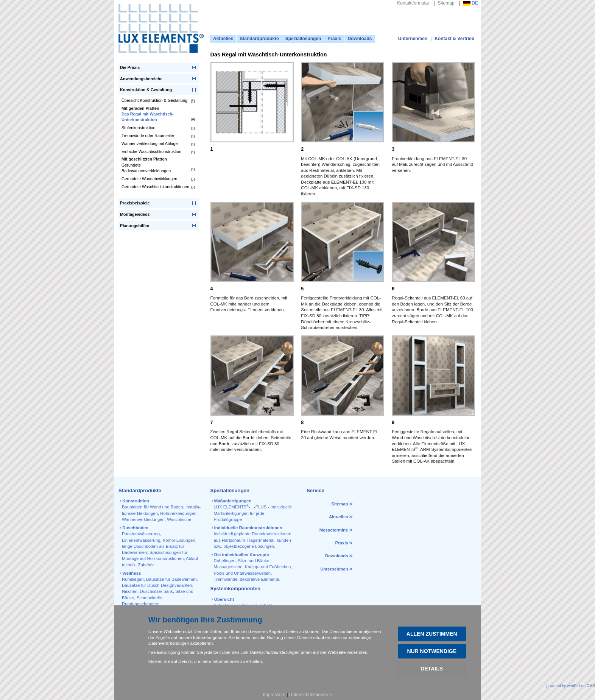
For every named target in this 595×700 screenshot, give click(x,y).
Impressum (274, 695)
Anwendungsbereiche (141, 79)
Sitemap (446, 3)
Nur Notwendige (432, 651)
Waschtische (179, 519)
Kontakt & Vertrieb (454, 39)
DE (470, 3)
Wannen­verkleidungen (143, 519)
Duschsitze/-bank (157, 591)
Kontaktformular (413, 3)
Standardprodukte (259, 39)
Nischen (130, 591)
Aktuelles (223, 39)
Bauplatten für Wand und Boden (153, 507)
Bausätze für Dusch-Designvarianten (157, 585)
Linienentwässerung (141, 540)
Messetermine (334, 530)
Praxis (334, 39)
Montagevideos (135, 214)
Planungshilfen (135, 226)
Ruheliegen (133, 579)
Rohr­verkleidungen (178, 513)
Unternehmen (413, 39)
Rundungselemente (141, 604)
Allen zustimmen (432, 634)
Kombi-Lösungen (179, 540)
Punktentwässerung (141, 534)
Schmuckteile (150, 598)
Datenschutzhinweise (311, 695)
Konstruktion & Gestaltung (146, 90)
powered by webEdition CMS (571, 686)
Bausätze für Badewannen (171, 579)
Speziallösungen (303, 39)
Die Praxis (130, 67)
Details (432, 669)
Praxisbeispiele (135, 203)
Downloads (360, 39)
